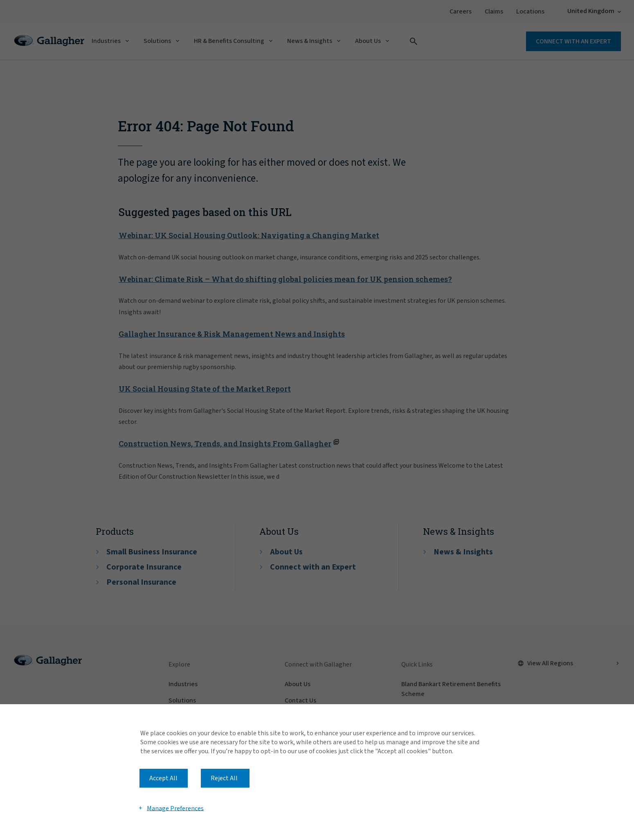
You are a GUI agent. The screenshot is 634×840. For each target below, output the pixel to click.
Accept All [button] (163, 778)
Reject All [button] (224, 778)
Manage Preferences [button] (175, 808)
